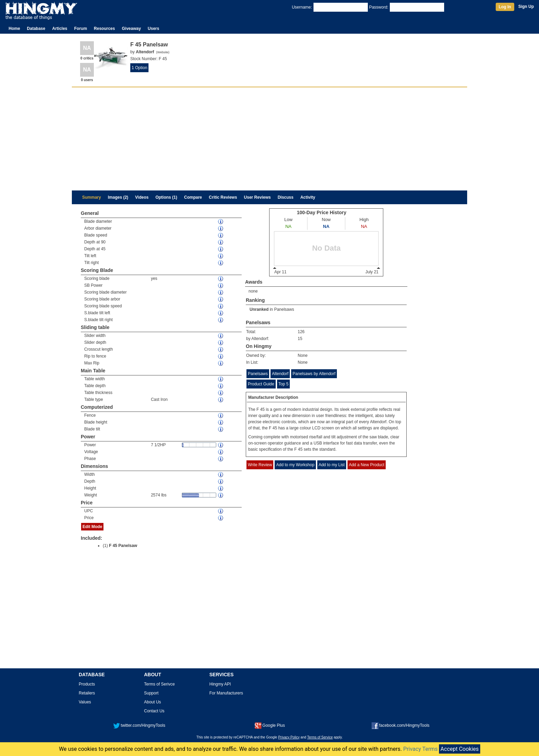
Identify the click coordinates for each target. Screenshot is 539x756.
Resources (104, 29)
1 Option (139, 68)
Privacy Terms (420, 749)
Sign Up (526, 7)
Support (151, 693)
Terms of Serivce (159, 684)
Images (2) (118, 197)
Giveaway (131, 29)
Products (87, 684)
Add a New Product (367, 465)
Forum (81, 29)
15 (300, 339)
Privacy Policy (289, 737)
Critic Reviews (223, 197)
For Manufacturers (226, 693)
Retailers (87, 693)
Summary (92, 197)
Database (36, 29)
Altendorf (280, 374)
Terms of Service (320, 737)
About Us (152, 702)
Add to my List (332, 465)
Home (14, 29)
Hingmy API (220, 684)
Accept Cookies (459, 749)
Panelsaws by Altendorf (314, 374)
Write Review (260, 465)
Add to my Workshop (295, 465)
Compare (193, 197)
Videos (142, 197)
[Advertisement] (269, 139)
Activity (308, 197)
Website (163, 52)
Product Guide (261, 384)
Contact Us (154, 711)
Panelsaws (284, 309)
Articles (60, 29)
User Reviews (257, 197)
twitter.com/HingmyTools (139, 725)
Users (153, 29)
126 (301, 332)
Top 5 (283, 384)
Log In (505, 7)
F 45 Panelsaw (123, 546)
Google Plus (270, 725)
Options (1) (166, 197)
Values (85, 702)
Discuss (286, 197)
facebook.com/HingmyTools (401, 725)
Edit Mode (92, 527)
